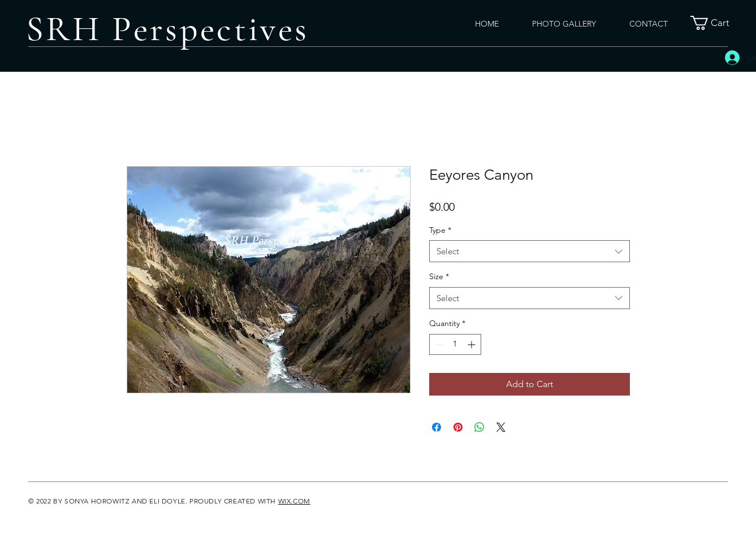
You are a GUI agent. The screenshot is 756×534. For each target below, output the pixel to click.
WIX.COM (294, 501)
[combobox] (530, 251)
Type (440, 230)
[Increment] (472, 344)
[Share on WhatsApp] (479, 427)
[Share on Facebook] (437, 427)
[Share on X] (501, 427)
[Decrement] (438, 344)
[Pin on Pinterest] (458, 427)
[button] (717, 23)
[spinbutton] (455, 344)
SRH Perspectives (167, 29)
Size (439, 276)
